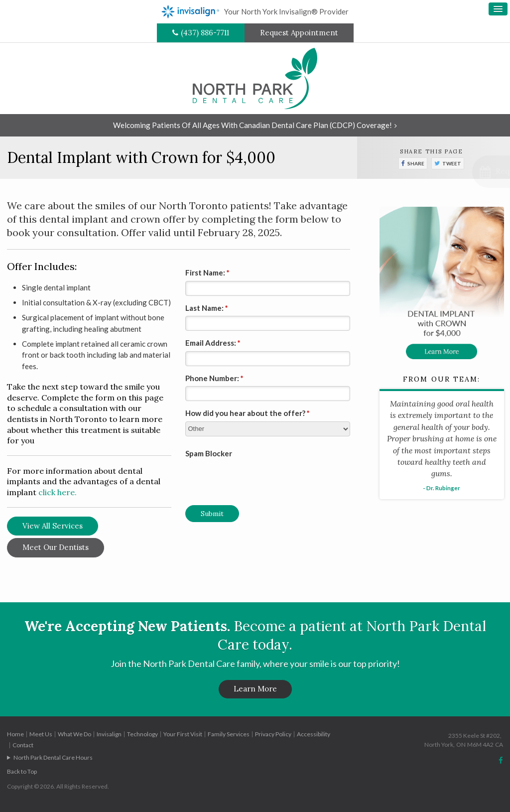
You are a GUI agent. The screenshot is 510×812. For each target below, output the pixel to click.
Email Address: (213, 343)
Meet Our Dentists (56, 547)
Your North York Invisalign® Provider (255, 12)
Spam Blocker (209, 453)
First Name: (207, 272)
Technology (142, 734)
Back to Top (22, 771)
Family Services (229, 734)
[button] (455, 172)
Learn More (255, 689)
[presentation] (244, 476)
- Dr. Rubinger (442, 488)
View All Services (53, 526)
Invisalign (109, 734)
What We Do (74, 734)
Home (15, 734)
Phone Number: (214, 378)
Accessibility (314, 734)
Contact (23, 745)
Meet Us (41, 734)
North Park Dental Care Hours (53, 757)
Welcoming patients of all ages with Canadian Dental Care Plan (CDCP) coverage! (253, 125)
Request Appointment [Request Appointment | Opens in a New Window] (299, 33)
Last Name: (207, 308)
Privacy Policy (273, 734)
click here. (58, 492)
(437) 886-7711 (205, 33)
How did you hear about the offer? (248, 413)
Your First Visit (183, 734)
